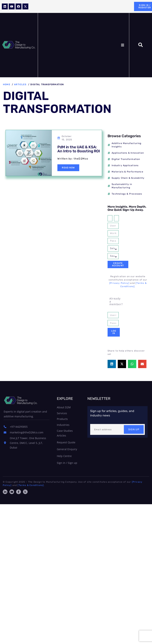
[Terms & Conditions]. (31, 485)
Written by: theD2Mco (73, 159)
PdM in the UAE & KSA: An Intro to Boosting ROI (79, 149)
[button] (123, 45)
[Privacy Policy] (119, 283)
